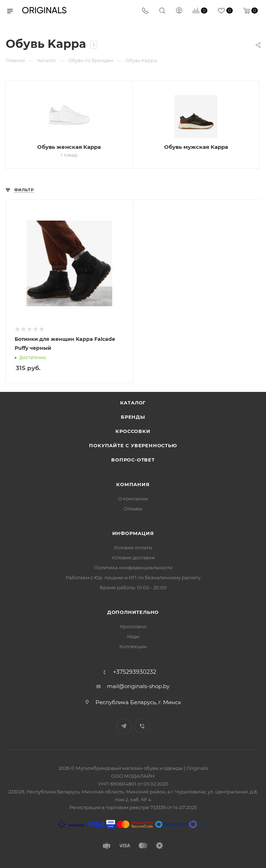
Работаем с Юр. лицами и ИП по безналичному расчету (133, 577)
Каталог (133, 403)
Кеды (133, 636)
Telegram (124, 726)
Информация (133, 533)
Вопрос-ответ (133, 460)
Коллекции (133, 646)
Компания (133, 484)
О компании (133, 499)
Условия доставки (133, 557)
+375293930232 (135, 672)
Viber (142, 726)
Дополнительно (133, 612)
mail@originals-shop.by (138, 686)
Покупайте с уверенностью (133, 445)
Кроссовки (133, 431)
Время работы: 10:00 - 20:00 (133, 587)
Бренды (133, 417)
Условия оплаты (133, 547)
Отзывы (133, 509)
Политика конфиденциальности (133, 567)
